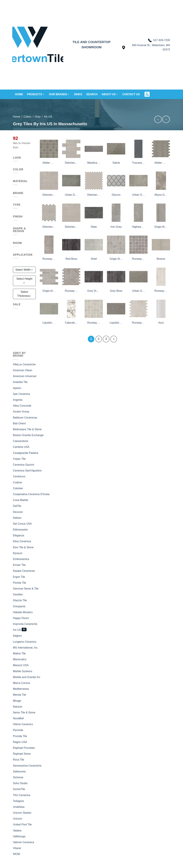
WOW (17, 854)
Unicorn (18, 819)
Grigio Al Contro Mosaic (49, 291)
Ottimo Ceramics (23, 724)
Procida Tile (20, 736)
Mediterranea (21, 689)
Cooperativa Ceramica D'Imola (31, 494)
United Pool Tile (22, 824)
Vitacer (17, 848)
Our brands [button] (58, 94)
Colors (27, 117)
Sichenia (18, 777)
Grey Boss (116, 291)
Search (92, 94)
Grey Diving (94, 291)
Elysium (18, 553)
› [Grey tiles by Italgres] (166, 119)
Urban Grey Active (138, 195)
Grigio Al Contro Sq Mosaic (116, 259)
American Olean (23, 370)
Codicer (18, 482)
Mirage (17, 701)
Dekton (17, 518)
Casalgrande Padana (26, 453)
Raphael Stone (22, 754)
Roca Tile (19, 760)
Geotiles (18, 594)
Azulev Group (21, 412)
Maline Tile (19, 653)
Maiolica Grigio (94, 163)
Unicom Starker (22, 813)
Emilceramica (21, 559)
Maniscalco (20, 659)
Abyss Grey (161, 195)
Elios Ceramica (22, 541)
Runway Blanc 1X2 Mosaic (138, 323)
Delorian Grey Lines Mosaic (71, 227)
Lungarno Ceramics (25, 642)
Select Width (23, 270)
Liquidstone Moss (49, 323)
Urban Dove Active (71, 195)
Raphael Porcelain (24, 748)
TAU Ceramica (22, 795)
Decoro (116, 195)
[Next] (114, 339)
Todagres (18, 801)
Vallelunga (19, 836)
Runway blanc (161, 291)
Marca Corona (21, 683)
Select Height (24, 279)
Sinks (78, 94)
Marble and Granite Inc (27, 677)
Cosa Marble (21, 500)
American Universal (25, 376)
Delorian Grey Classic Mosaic (49, 195)
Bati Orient (19, 423)
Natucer (18, 707)
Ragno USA (20, 742)
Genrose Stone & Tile (26, 589)
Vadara (17, 831)
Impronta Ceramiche (25, 624)
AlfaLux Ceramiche (24, 364)
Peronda (18, 730)
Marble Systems (23, 671)
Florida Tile (19, 583)
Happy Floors (21, 618)
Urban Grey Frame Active (138, 291)
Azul (161, 323)
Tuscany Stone (138, 163)
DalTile (17, 506)
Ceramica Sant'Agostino (27, 471)
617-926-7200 (159, 40)
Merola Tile (19, 695)
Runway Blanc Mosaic (94, 323)
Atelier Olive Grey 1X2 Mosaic (161, 163)
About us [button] (109, 94)
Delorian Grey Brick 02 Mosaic (71, 163)
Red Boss (71, 259)
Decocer (18, 512)
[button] (147, 94)
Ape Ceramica (21, 394)
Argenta (18, 400)
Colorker (18, 488)
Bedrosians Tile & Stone (27, 429)
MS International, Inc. (26, 648)
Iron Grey (116, 227)
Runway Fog (49, 259)
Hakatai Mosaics (23, 612)
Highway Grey (138, 227)
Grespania (19, 606)
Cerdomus (19, 476)
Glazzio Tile (20, 600)
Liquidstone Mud (116, 323)
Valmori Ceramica (24, 842)
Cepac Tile (19, 459)
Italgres (17, 636)
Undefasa (19, 807)
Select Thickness (23, 294)
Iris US (17, 630)
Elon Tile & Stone (23, 547)
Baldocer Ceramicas (25, 418)
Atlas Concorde (22, 406)
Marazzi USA (21, 665)
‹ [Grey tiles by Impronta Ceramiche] (158, 119)
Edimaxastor (20, 530)
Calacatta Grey (71, 323)
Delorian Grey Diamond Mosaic (94, 195)
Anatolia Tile (20, 382)
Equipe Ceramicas (24, 571)
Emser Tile (19, 565)
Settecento (19, 772)
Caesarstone (21, 441)
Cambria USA (21, 447)
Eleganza (19, 535)
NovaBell (18, 718)
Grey (38, 117)
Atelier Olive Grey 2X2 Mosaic (49, 163)
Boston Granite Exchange (28, 435)
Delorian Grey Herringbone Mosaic (49, 227)
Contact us (131, 94)
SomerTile (19, 789)
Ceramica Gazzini (24, 465)
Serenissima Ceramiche (27, 766)
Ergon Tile (19, 577)
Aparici (17, 388)
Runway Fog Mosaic (138, 259)
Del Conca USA (22, 524)
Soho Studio (20, 783)
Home (19, 94)
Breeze (161, 259)
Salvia (116, 163)
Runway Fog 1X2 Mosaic (71, 291)
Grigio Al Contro (161, 227)
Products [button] (35, 94)
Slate (94, 227)
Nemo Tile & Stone (24, 712)
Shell (94, 259)
